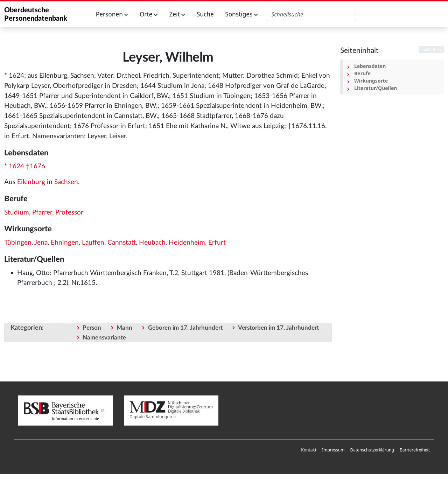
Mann (124, 328)
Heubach (152, 243)
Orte (149, 14)
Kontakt (309, 450)
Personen (112, 14)
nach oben (431, 50)
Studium (17, 213)
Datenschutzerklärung (372, 450)
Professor (69, 213)
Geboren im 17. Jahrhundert (185, 328)
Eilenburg (31, 182)
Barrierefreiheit (415, 450)
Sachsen (66, 182)
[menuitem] (309, 450)
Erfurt (217, 243)
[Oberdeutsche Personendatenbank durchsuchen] (311, 14)
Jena (41, 243)
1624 (16, 166)
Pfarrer (42, 213)
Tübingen (18, 243)
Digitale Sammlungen (151, 417)
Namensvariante (104, 338)
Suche (205, 14)
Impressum (333, 450)
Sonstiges (241, 14)
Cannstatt (122, 243)
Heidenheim (187, 243)
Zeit (177, 14)
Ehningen (65, 243)
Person (92, 328)
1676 (37, 166)
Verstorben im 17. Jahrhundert (278, 328)
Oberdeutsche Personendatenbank (36, 14)
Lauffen (93, 243)
